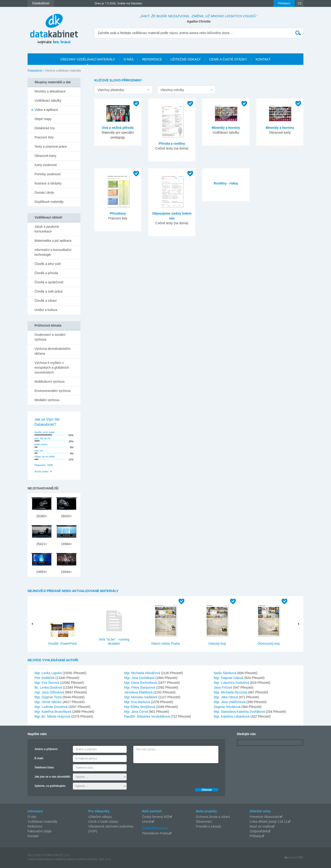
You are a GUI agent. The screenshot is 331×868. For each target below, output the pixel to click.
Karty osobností (46, 165)
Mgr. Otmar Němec (49, 702)
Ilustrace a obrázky (48, 183)
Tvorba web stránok (40, 859)
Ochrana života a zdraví (213, 817)
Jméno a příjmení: (46, 749)
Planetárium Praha (155, 833)
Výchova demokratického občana (52, 351)
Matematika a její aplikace (53, 241)
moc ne (39, 451)
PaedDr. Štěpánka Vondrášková (147, 716)
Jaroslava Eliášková (139, 692)
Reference (35, 826)
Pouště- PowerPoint (63, 644)
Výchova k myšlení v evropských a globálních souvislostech (52, 368)
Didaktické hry (45, 128)
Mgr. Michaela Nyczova (231, 692)
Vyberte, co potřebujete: (50, 786)
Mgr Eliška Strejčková (140, 707)
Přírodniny (118, 213)
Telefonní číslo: (44, 767)
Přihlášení (284, 3)
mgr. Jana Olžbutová (50, 692)
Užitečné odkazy (100, 817)
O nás (32, 817)
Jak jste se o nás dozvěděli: (53, 777)
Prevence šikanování (265, 817)
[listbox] (123, 90)
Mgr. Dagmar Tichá (49, 697)
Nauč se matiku (261, 826)
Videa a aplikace (46, 110)
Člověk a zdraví (46, 301)
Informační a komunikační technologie (53, 252)
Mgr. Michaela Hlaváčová (143, 673)
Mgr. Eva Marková (138, 702)
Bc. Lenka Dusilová (49, 687)
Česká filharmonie (155, 828)
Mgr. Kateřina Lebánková (232, 716)
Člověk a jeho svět (48, 264)
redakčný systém (65, 859)
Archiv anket (41, 471)
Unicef (147, 822)
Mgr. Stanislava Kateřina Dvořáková (240, 712)
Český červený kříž (156, 817)
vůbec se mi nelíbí (45, 457)
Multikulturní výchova (50, 382)
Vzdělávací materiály (42, 822)
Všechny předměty (111, 90)
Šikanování (204, 822)
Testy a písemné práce (51, 147)
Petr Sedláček (45, 678)
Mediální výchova (47, 400)
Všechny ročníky (172, 90)
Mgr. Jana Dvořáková (140, 678)
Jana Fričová (223, 687)
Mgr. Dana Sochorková (141, 683)
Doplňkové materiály (49, 202)
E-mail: (39, 758)
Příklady (255, 836)
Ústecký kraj (217, 644)
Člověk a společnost (49, 282)
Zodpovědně (259, 831)
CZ (300, 3)
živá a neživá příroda (118, 128)
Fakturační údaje (40, 831)
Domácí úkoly (44, 193)
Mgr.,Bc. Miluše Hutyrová (53, 716)
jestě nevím (41, 444)
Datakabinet (35, 71)
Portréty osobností (48, 174)
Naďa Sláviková (225, 673)
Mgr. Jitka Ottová (226, 697)
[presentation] (168, 774)
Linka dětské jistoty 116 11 (269, 822)
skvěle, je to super (45, 432)
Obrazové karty (45, 156)
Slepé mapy (43, 119)
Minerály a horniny (226, 128)
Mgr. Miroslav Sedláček (141, 697)
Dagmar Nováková (228, 707)
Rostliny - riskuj (226, 183)
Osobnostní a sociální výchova (50, 337)
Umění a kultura (46, 310)
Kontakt (33, 836)
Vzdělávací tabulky (48, 101)
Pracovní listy (44, 137)
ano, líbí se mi (42, 438)
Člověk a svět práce (49, 291)
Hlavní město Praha (166, 644)
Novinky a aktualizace (50, 91)
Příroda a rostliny (172, 144)
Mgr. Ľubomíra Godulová (232, 683)
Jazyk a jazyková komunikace (47, 229)
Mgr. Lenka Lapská (49, 673)
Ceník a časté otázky (103, 822)
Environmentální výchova (52, 391)
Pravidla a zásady (209, 826)
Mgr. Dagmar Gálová (229, 678)
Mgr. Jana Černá (136, 712)
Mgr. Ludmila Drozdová (51, 707)
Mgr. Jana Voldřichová (230, 702)
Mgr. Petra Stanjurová (140, 687)
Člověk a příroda (46, 273)
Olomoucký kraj (268, 644)
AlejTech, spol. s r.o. (99, 859)
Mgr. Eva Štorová (47, 683)
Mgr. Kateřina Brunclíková (53, 712)
